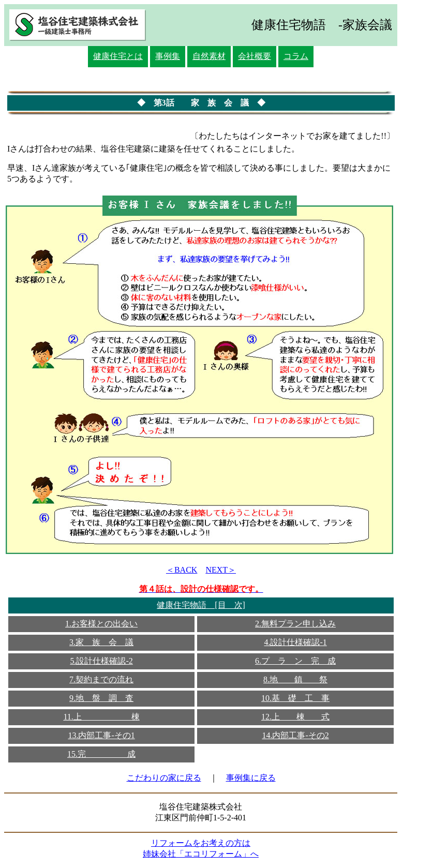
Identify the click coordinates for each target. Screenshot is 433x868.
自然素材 (209, 56)
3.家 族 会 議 (101, 642)
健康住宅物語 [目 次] (201, 605)
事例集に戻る (251, 778)
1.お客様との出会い (101, 624)
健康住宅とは (118, 56)
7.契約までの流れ (101, 679)
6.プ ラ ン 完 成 (295, 661)
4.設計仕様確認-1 (295, 642)
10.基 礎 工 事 (295, 698)
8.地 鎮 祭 (295, 679)
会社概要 (255, 56)
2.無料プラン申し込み (295, 624)
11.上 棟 (101, 717)
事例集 (168, 56)
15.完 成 (101, 754)
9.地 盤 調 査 (101, 698)
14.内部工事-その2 (295, 735)
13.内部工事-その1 (101, 735)
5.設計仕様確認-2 (101, 661)
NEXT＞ (221, 570)
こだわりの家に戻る (164, 778)
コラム (296, 56)
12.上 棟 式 (295, 717)
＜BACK (182, 570)
